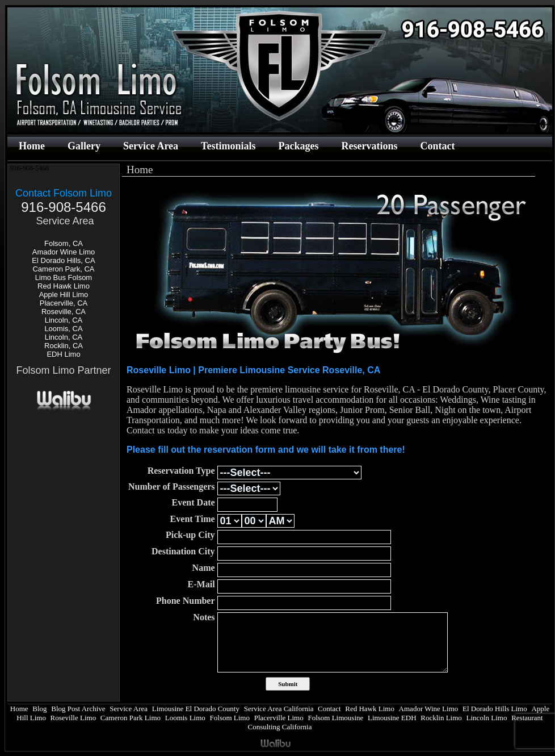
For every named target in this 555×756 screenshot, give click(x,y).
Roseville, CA (64, 312)
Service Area (151, 146)
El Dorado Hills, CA (63, 260)
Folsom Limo (230, 718)
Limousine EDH (392, 718)
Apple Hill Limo (64, 295)
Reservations (369, 146)
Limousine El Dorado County (196, 709)
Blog (39, 709)
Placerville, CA (64, 303)
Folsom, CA (64, 243)
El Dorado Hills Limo (495, 709)
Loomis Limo (185, 718)
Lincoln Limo (487, 718)
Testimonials (228, 146)
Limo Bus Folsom (64, 277)
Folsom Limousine (335, 718)
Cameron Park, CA (63, 269)
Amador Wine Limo (64, 252)
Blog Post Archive (78, 709)
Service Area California (279, 709)
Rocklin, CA (64, 346)
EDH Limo (63, 354)
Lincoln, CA (64, 320)
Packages (298, 146)
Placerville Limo (279, 718)
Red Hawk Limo (64, 286)
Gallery (84, 146)
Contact (437, 146)
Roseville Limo (73, 718)
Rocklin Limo (441, 718)
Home (32, 146)
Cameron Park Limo (131, 718)
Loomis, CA (63, 329)
